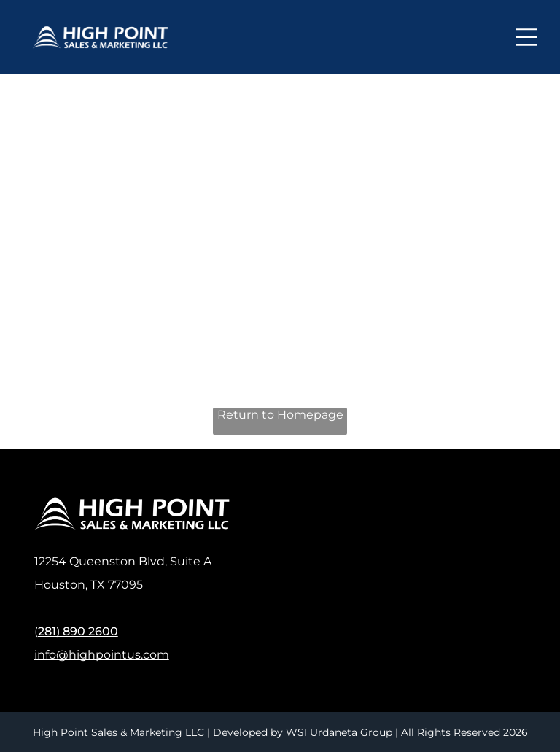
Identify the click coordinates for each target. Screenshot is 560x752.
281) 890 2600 (78, 631)
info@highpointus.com (102, 655)
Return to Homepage (280, 415)
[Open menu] (526, 37)
